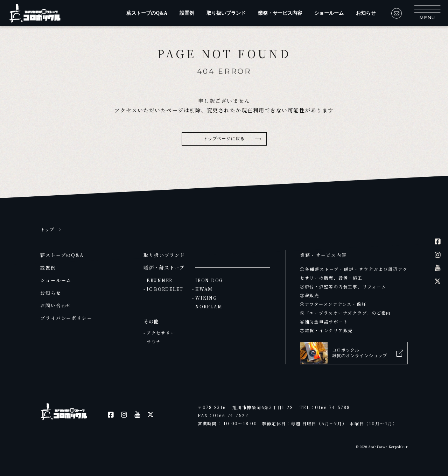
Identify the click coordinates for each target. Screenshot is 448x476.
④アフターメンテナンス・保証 (333, 304)
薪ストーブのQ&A (147, 13)
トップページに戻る (224, 139)
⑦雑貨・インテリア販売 (326, 330)
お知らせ (366, 13)
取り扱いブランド (226, 13)
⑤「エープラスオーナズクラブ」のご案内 (345, 313)
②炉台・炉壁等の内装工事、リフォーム (343, 286)
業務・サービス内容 (280, 13)
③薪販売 (310, 295)
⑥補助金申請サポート (324, 321)
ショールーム (329, 13)
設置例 (187, 13)
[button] (427, 13)
